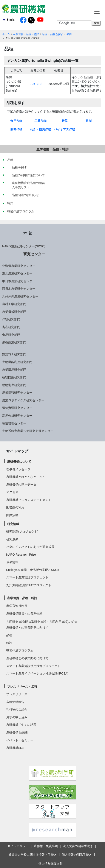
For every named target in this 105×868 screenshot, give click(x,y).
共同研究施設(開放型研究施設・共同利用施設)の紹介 (42, 622)
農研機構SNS (15, 748)
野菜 (65, 121)
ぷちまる (37, 84)
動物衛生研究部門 (14, 385)
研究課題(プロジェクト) (22, 531)
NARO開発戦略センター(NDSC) (24, 246)
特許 (9, 643)
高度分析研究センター (17, 416)
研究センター (34, 254)
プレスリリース (17, 694)
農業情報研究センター (17, 393)
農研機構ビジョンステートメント (29, 500)
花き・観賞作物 (40, 129)
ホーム (6, 34)
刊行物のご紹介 (17, 709)
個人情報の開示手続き (77, 855)
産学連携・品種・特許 (26, 34)
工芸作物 (40, 121)
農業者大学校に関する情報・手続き (33, 855)
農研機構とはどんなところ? (25, 477)
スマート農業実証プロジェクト (27, 577)
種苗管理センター (14, 423)
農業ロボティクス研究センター (23, 400)
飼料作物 (16, 129)
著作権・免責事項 (46, 846)
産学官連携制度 (17, 606)
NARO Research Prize (21, 555)
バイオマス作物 (65, 129)
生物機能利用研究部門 (17, 362)
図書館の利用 (15, 507)
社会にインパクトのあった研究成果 (30, 547)
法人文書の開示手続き (78, 846)
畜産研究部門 (11, 327)
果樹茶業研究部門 (14, 342)
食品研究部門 (11, 335)
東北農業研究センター (17, 273)
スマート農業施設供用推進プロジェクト (33, 666)
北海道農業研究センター (19, 266)
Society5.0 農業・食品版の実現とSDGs (33, 570)
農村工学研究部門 (14, 304)
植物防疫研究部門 (14, 377)
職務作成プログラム (20, 650)
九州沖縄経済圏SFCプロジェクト (29, 585)
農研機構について (19, 461)
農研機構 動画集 (17, 732)
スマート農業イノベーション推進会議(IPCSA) (37, 673)
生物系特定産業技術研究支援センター (28, 431)
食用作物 (16, 121)
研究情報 (13, 524)
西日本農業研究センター (19, 289)
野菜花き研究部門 (14, 354)
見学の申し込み (17, 717)
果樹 (69, 34)
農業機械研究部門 (14, 312)
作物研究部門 (11, 319)
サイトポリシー (18, 846)
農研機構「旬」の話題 (21, 725)
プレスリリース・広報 (22, 687)
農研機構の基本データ (21, 485)
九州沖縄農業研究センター (20, 296)
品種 (45, 34)
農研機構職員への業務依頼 (24, 614)
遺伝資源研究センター (17, 408)
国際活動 (12, 515)
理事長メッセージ (18, 469)
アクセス (12, 492)
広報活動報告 (15, 702)
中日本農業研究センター (19, 281)
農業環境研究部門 (14, 370)
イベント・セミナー (20, 740)
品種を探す (57, 34)
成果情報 (12, 562)
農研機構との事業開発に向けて (27, 628)
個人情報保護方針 (51, 863)
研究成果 (12, 539)
